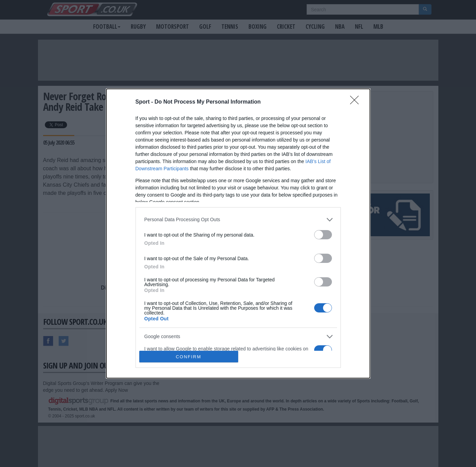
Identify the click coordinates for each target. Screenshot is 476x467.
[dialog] (238, 234)
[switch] (323, 235)
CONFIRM (189, 357)
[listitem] (238, 220)
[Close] (357, 102)
